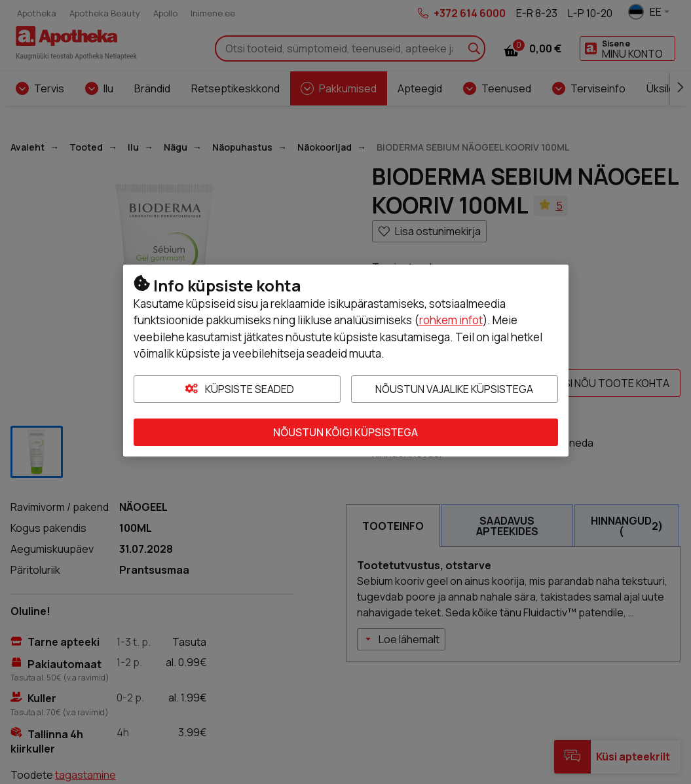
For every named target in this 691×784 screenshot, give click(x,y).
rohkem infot (451, 320)
